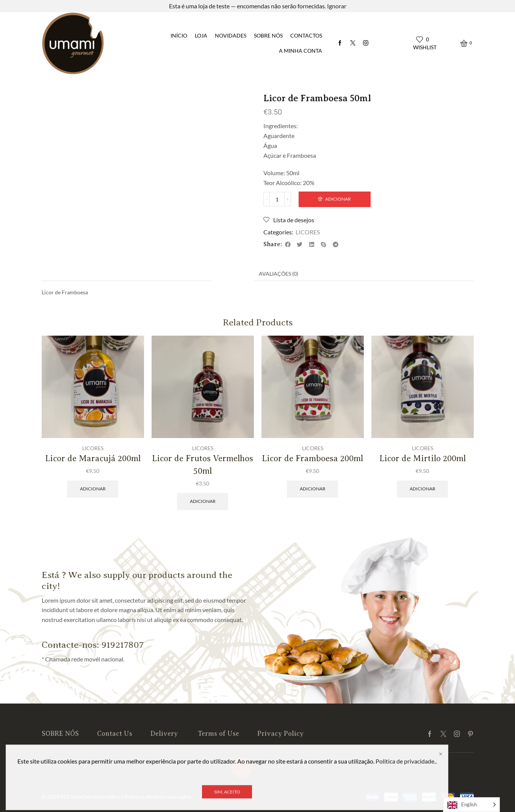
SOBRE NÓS (268, 35)
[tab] (232, 274)
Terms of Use (218, 733)
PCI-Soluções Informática (90, 797)
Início (49, 84)
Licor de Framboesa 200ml (312, 458)
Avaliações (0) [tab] (279, 274)
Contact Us (115, 733)
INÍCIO (179, 35)
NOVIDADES (231, 35)
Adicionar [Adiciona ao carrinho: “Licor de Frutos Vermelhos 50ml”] (203, 501)
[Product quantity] (277, 199)
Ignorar (337, 6)
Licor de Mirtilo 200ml (423, 458)
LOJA (201, 35)
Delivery (165, 733)
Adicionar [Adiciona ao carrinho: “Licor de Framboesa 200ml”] (313, 489)
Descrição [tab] (232, 274)
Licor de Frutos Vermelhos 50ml (203, 465)
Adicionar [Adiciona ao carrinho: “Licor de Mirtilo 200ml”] (423, 489)
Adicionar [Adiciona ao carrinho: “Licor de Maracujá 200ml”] (93, 489)
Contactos (306, 35)
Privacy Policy (280, 733)
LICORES (72, 84)
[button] (288, 244)
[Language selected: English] (471, 805)
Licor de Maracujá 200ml (93, 458)
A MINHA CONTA (301, 51)
